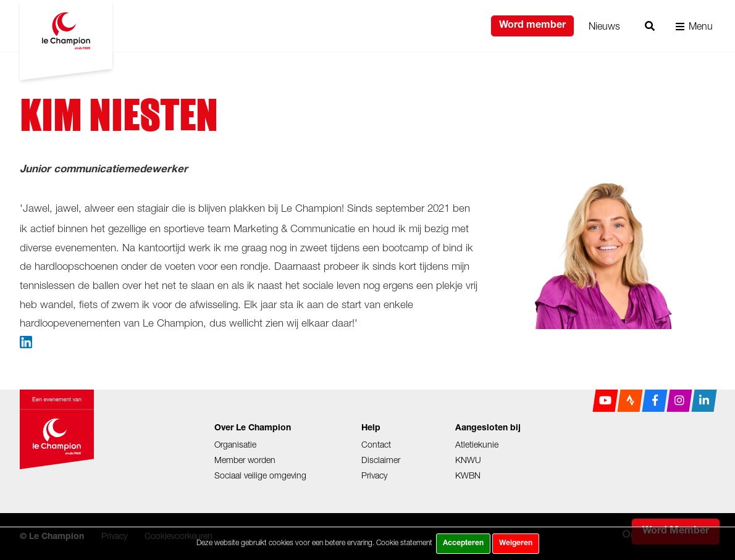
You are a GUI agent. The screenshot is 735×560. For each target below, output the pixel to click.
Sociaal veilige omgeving (260, 475)
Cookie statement (404, 542)
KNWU (468, 460)
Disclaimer (381, 460)
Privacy (374, 475)
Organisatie (235, 444)
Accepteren (463, 543)
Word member (532, 26)
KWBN (468, 475)
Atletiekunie (477, 444)
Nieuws (604, 26)
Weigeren (516, 543)
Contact (376, 444)
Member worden (245, 460)
